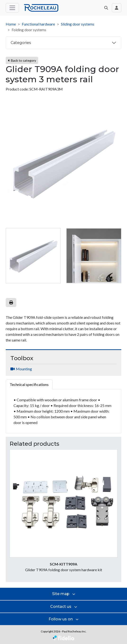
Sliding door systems (78, 24)
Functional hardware (38, 24)
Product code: (17, 89)
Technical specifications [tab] (29, 384)
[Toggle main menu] (12, 8)
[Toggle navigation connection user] (117, 8)
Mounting (24, 369)
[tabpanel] (63, 411)
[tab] (33, 256)
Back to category (22, 60)
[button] (106, 8)
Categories (21, 43)
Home (11, 24)
